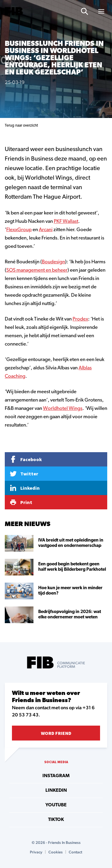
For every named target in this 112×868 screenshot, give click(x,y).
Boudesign (53, 262)
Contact (75, 852)
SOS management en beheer (37, 270)
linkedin (56, 791)
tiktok (56, 820)
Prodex (80, 319)
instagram (56, 776)
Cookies (56, 852)
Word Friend (56, 733)
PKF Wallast (66, 221)
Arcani (46, 230)
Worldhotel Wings (63, 409)
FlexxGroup (19, 230)
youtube (56, 805)
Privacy (36, 852)
